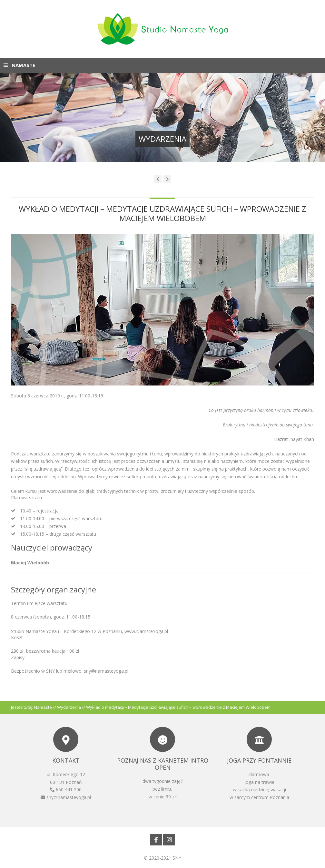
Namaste (43, 707)
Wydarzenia (69, 707)
